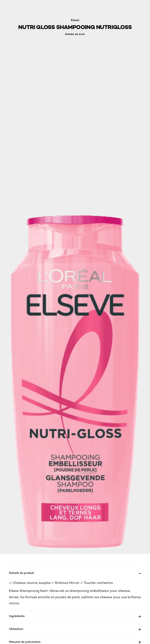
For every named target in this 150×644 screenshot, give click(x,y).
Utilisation (16, 629)
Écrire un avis (75, 34)
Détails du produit (22, 573)
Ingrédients (17, 616)
